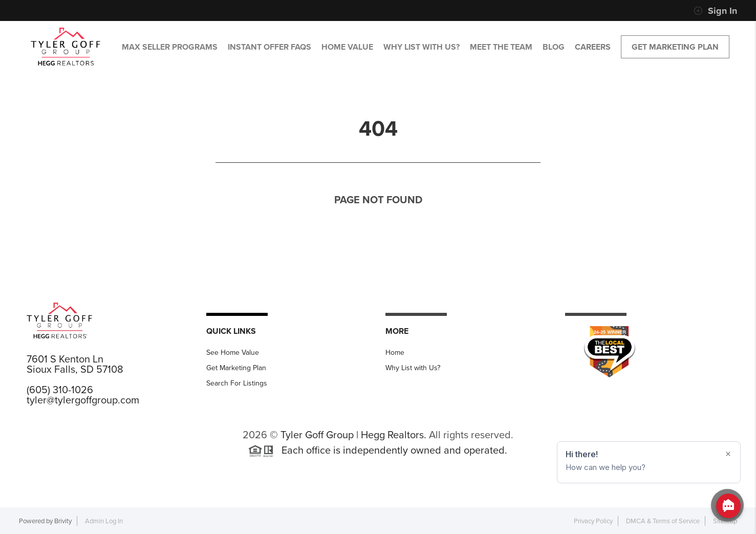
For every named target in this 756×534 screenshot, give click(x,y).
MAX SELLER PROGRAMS (170, 47)
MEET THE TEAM (501, 47)
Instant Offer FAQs (269, 47)
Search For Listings (237, 383)
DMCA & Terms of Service (663, 521)
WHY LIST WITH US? (422, 47)
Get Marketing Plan (675, 47)
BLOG (554, 47)
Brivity (63, 521)
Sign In (715, 11)
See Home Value (233, 353)
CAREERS (593, 47)
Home (395, 353)
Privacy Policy (593, 521)
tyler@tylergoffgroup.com (83, 400)
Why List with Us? (413, 368)
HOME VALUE (347, 47)
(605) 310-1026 (60, 390)
